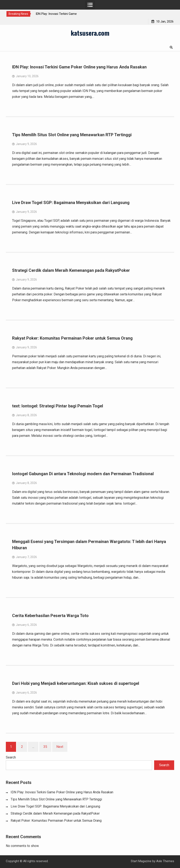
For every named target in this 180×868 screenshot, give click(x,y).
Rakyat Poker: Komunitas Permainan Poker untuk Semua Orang (72, 338)
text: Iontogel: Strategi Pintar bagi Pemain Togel (58, 406)
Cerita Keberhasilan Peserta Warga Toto (50, 616)
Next (60, 747)
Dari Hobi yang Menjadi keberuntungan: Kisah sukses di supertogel (76, 683)
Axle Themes (165, 861)
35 (45, 747)
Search (11, 757)
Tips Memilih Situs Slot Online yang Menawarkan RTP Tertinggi (72, 135)
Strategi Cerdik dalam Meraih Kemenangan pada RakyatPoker (71, 270)
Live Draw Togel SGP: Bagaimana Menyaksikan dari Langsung (71, 203)
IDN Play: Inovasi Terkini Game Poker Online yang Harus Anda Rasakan (79, 67)
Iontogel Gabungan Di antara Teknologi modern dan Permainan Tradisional (83, 474)
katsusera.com (90, 33)
